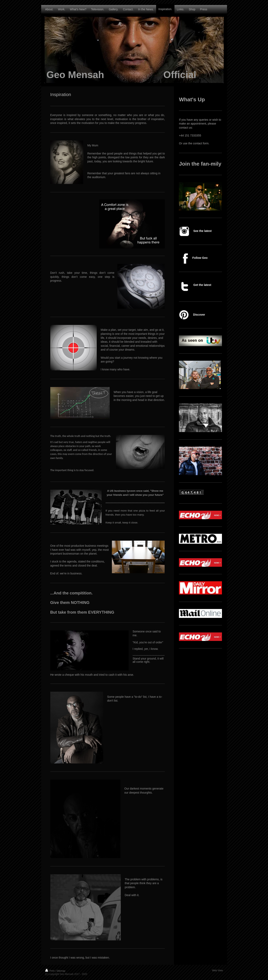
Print (50, 971)
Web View (218, 970)
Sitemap (61, 971)
